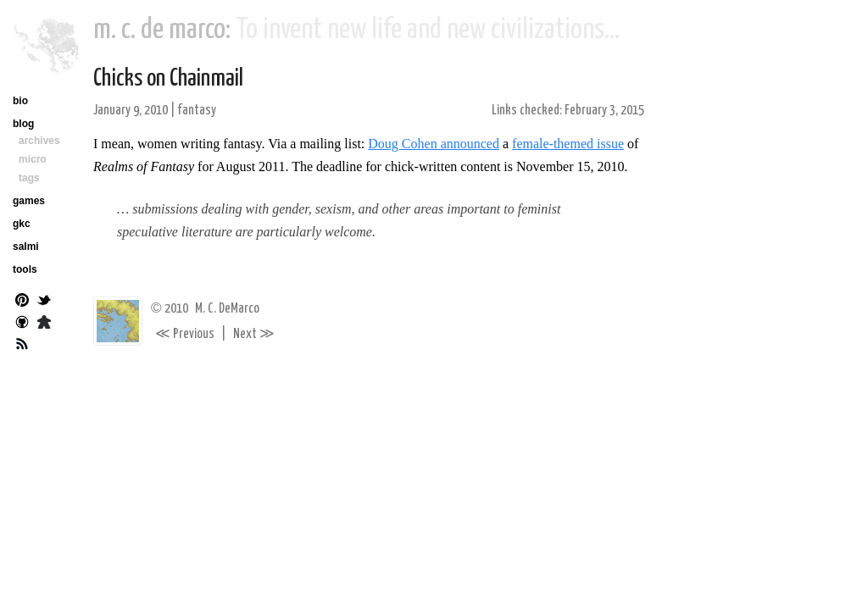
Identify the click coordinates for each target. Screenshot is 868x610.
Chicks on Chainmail (168, 79)
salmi (26, 247)
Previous (185, 334)
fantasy (197, 111)
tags (29, 178)
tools (25, 269)
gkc (22, 224)
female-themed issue (568, 144)
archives (39, 141)
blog (23, 124)
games (29, 201)
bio (20, 101)
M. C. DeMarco (227, 309)
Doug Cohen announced (434, 144)
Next (254, 334)
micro (33, 159)
